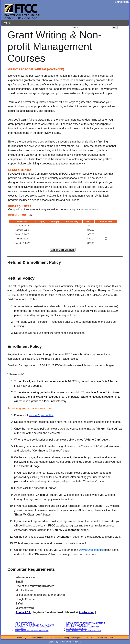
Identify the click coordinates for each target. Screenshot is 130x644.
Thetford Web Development (70, 642)
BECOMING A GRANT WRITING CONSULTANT (33, 627)
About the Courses (45, 638)
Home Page (22, 638)
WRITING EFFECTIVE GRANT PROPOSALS (84, 631)
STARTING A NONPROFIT (77, 629)
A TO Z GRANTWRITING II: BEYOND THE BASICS (34, 625)
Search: (77, 27)
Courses (32, 638)
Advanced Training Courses (65, 638)
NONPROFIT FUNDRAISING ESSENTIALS (83, 627)
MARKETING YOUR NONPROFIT (79, 625)
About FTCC (83, 638)
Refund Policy (121, 2)
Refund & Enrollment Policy (101, 638)
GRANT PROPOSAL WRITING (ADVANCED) (32, 631)
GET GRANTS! (20, 629)
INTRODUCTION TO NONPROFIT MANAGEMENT (86, 623)
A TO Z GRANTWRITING (24, 623)
